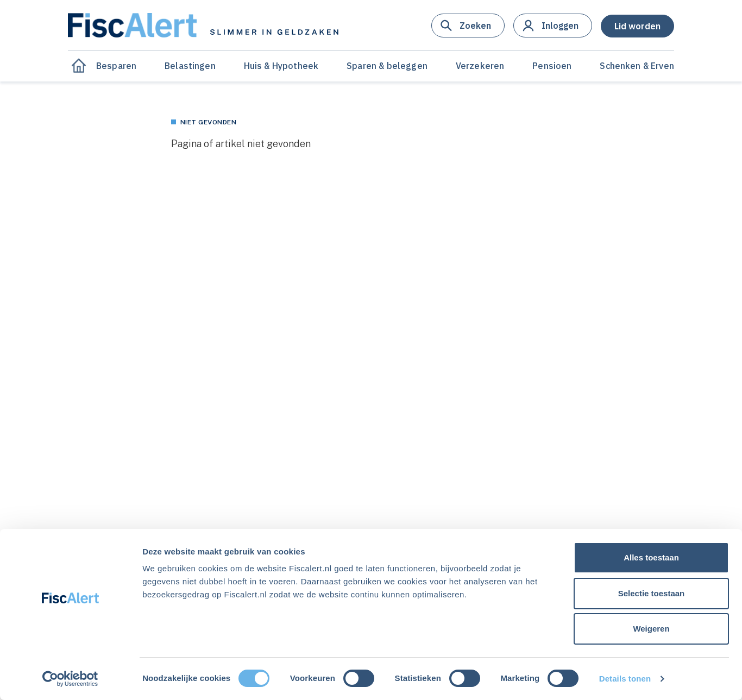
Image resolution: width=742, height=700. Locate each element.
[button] (468, 26)
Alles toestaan (651, 557)
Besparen (116, 66)
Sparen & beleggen (387, 66)
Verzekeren (480, 66)
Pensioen (552, 66)
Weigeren (651, 629)
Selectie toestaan (652, 593)
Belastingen (190, 66)
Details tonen (625, 679)
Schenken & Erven (637, 66)
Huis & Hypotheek (281, 66)
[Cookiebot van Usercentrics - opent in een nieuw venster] (70, 679)
